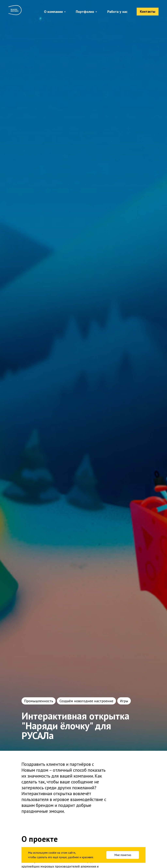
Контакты (148, 11)
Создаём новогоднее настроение (86, 701)
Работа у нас (117, 12)
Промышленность (39, 701)
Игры (124, 701)
